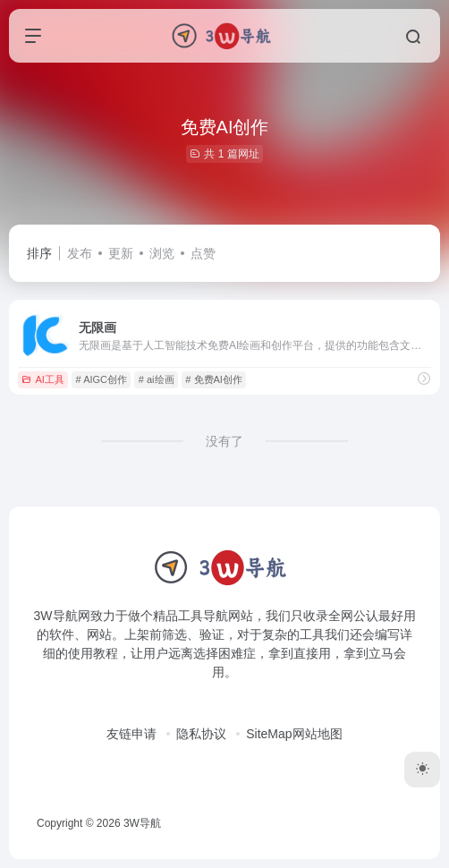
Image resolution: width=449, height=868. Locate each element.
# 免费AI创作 (214, 379)
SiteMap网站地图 (294, 734)
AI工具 (42, 379)
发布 (80, 253)
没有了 (224, 441)
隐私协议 (201, 734)
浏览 (162, 253)
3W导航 (142, 823)
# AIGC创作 (102, 379)
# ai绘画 (157, 379)
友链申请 (131, 734)
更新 (121, 253)
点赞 (203, 253)
